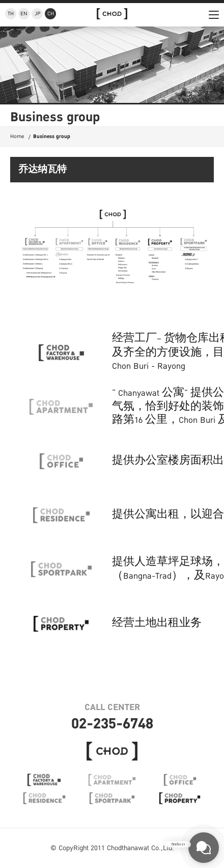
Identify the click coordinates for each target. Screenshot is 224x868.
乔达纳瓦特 (43, 170)
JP (37, 13)
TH (11, 13)
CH (51, 13)
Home (17, 136)
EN (24, 13)
